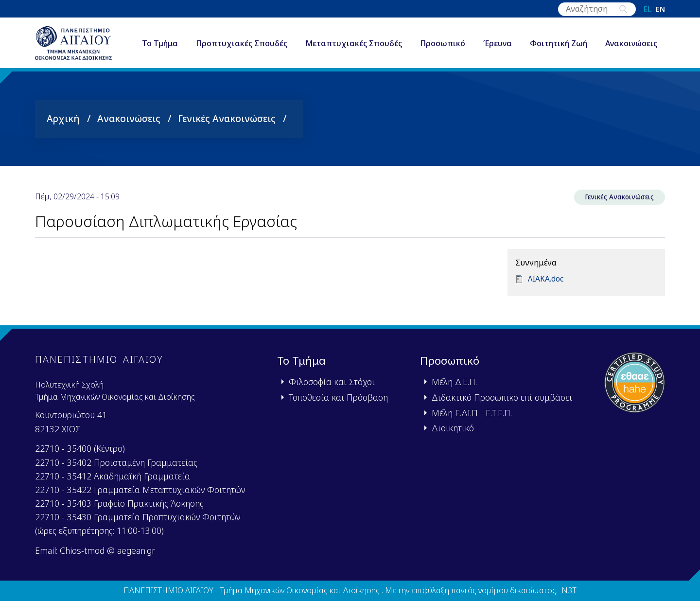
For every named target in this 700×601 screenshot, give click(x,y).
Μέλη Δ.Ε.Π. (454, 382)
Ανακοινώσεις (170, 55)
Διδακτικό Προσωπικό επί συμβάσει (502, 397)
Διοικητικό (453, 428)
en (660, 9)
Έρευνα (500, 36)
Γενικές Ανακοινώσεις (227, 123)
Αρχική (63, 123)
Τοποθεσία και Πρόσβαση (338, 397)
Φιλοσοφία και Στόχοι (332, 382)
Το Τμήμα (162, 36)
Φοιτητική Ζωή (561, 36)
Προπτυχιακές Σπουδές (244, 36)
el (648, 9)
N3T (569, 590)
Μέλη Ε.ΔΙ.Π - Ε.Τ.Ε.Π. (472, 413)
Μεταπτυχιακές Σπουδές (356, 36)
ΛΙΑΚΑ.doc (546, 284)
